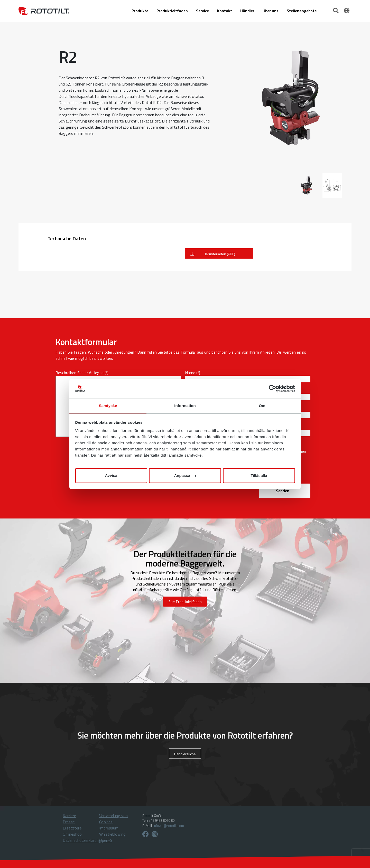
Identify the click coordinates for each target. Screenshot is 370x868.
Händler (247, 11)
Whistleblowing (112, 834)
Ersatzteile (72, 828)
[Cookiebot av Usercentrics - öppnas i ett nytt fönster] (272, 389)
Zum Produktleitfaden (185, 602)
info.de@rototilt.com (169, 826)
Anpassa (185, 475)
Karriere (69, 816)
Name (190, 373)
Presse (69, 822)
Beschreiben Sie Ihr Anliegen (80, 373)
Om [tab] (262, 406)
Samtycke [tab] (108, 406)
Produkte (140, 11)
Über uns (271, 11)
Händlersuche (185, 754)
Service (202, 11)
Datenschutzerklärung (82, 840)
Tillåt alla (259, 475)
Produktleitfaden (172, 11)
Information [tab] (185, 406)
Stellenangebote (302, 11)
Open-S (106, 840)
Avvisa (111, 475)
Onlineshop (72, 834)
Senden (283, 491)
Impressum (109, 828)
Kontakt (225, 11)
